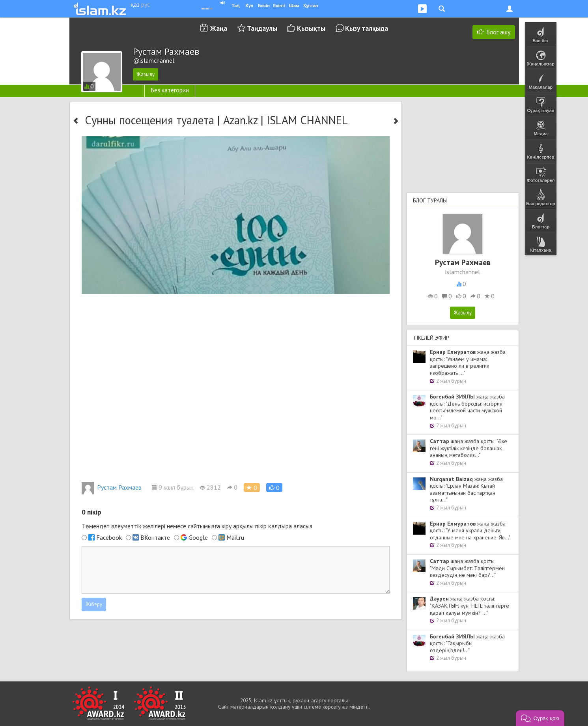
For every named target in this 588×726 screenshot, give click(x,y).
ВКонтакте (155, 537)
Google (198, 537)
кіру (227, 526)
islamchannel (463, 272)
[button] (274, 487)
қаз (135, 4)
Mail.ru (235, 537)
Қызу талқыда (367, 28)
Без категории (170, 90)
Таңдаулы (262, 28)
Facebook (109, 537)
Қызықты (311, 28)
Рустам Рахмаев (112, 487)
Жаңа (219, 28)
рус (146, 4)
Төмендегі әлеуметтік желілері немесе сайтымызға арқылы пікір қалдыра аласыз (197, 526)
